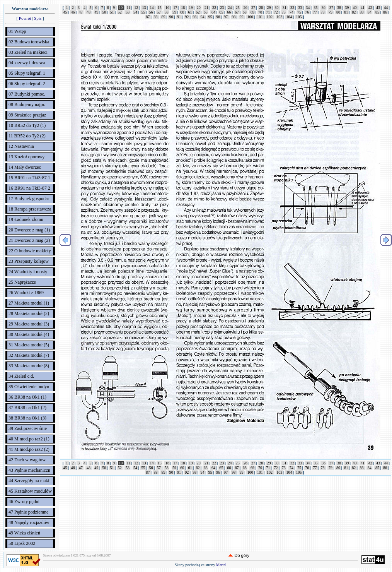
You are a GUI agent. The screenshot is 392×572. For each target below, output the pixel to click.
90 (171, 17)
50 (104, 12)
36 (323, 8)
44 (386, 8)
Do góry (242, 555)
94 (202, 17)
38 (339, 8)
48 (88, 12)
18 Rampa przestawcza (30, 209)
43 (378, 8)
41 (362, 8)
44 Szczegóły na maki (29, 481)
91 (179, 17)
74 (291, 12)
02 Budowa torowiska (29, 42)
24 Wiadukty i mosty (28, 272)
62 (198, 12)
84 (369, 12)
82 (354, 12)
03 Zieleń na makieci (28, 52)
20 (199, 8)
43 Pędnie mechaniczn (29, 470)
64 (213, 12)
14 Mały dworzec (25, 167)
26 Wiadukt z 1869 (26, 293)
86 (385, 12)
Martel (221, 565)
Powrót (25, 18)
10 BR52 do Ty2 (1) (27, 125)
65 (221, 12)
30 (277, 8)
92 (187, 17)
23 (222, 8)
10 (121, 8)
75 (299, 12)
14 (152, 8)
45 (65, 12)
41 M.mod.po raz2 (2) (29, 449)
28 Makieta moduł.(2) (29, 313)
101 (260, 17)
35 (316, 8)
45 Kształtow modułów (30, 491)
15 (159, 8)
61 (190, 12)
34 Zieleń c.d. (21, 376)
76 (307, 12)
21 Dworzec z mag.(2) (29, 240)
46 (73, 12)
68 (245, 12)
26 (245, 8)
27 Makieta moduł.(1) (29, 303)
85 (377, 12)
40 (355, 8)
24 (230, 8)
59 (175, 12)
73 (284, 12)
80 (338, 12)
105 (299, 17)
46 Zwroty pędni (24, 502)
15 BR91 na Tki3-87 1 (29, 178)
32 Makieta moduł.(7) (29, 355)
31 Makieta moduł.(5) (29, 345)
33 (300, 8)
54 (135, 12)
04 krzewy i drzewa (27, 63)
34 (308, 8)
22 (214, 8)
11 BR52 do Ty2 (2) (27, 136)
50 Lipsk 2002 (22, 543)
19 (191, 8)
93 (195, 17)
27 (253, 8)
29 (269, 8)
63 (205, 12)
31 (284, 8)
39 (347, 8)
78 (323, 12)
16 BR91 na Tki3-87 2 (29, 188)
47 (81, 12)
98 (234, 17)
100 (250, 17)
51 (112, 12)
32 (292, 8)
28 (261, 8)
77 (315, 12)
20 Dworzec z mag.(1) (29, 230)
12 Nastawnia (21, 146)
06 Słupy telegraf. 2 (27, 84)
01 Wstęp (17, 31)
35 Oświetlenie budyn (29, 387)
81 (346, 12)
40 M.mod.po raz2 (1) (29, 439)
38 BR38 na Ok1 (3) (27, 418)
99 (241, 17)
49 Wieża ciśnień (24, 533)
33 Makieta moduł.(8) (29, 366)
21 (206, 8)
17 (175, 8)
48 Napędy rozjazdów (29, 522)
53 (127, 12)
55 (143, 12)
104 (289, 17)
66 (229, 12)
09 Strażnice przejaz (27, 115)
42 (370, 8)
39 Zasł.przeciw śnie (28, 428)
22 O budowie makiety (30, 251)
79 (330, 12)
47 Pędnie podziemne (28, 512)
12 (136, 8)
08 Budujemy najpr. (27, 104)
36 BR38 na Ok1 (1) (27, 397)
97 (226, 17)
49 (96, 12)
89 (163, 17)
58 (166, 12)
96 (218, 17)
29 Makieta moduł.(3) (29, 324)
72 (276, 12)
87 (148, 17)
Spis (38, 18)
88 (156, 17)
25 (238, 8)
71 (268, 12)
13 (144, 8)
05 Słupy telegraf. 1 (27, 73)
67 (237, 12)
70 (260, 12)
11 (129, 8)
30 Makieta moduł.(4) (29, 334)
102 (270, 17)
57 (159, 12)
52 (120, 12)
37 (331, 8)
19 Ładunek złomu (26, 219)
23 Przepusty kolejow (29, 261)
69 (252, 12)
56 (151, 12)
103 (280, 17)
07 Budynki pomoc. (27, 94)
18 (183, 8)
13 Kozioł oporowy (26, 157)
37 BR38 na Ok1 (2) (27, 408)
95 (210, 17)
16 (167, 8)
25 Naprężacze (22, 282)
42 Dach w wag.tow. (27, 460)
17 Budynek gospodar (29, 199)
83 (362, 12)
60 (182, 12)
